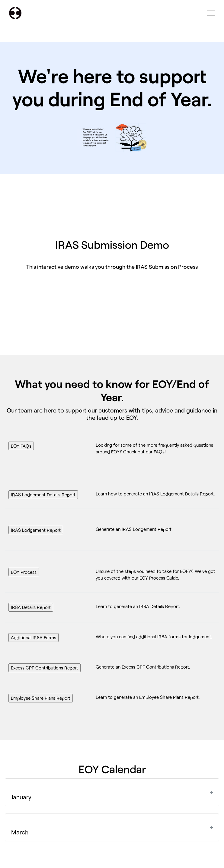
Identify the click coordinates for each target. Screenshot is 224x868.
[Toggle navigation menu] (211, 13)
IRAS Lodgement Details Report (43, 495)
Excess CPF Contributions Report (45, 668)
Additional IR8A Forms (34, 637)
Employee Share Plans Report (41, 698)
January (21, 797)
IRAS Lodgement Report (36, 530)
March (20, 832)
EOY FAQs (21, 446)
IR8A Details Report (31, 607)
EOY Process (24, 572)
